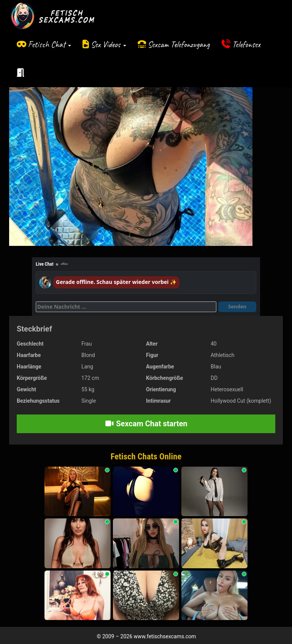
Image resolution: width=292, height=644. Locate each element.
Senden (237, 306)
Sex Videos (109, 44)
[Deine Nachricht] (126, 307)
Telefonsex (246, 44)
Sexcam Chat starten (146, 424)
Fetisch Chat (49, 44)
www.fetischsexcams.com (165, 636)
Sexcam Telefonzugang (179, 44)
